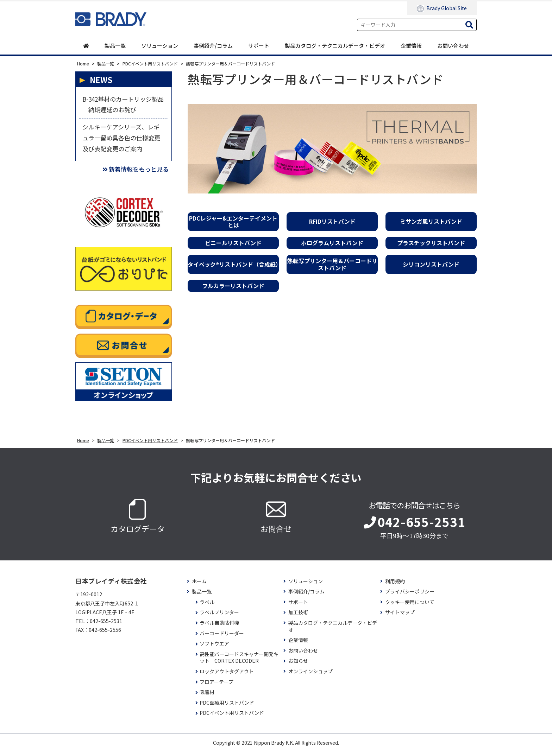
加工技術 (298, 617)
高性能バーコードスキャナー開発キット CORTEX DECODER (239, 662)
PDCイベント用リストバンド (232, 718)
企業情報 (411, 46)
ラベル (207, 607)
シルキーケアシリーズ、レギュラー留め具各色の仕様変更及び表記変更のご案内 (123, 141)
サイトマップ (400, 617)
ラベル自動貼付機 (219, 627)
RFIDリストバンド (332, 222)
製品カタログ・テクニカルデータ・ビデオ (335, 46)
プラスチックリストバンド (431, 243)
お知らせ (298, 666)
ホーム (199, 586)
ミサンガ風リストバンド (431, 222)
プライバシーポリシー (410, 596)
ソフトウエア (214, 649)
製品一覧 (115, 46)
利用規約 (395, 586)
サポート (259, 46)
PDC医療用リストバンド (227, 707)
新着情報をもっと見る (133, 174)
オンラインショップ (310, 676)
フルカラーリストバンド (233, 286)
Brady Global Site (442, 8)
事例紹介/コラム (213, 46)
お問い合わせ (453, 46)
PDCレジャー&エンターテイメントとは (233, 221)
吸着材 (207, 697)
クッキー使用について (410, 607)
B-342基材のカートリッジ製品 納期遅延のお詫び (123, 106)
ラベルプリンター (219, 617)
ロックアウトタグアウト (227, 676)
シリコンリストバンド (431, 265)
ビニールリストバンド (233, 243)
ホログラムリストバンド (332, 243)
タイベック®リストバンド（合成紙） (233, 265)
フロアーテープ (217, 687)
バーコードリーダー (222, 638)
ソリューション (160, 46)
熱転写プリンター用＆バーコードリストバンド (332, 264)
